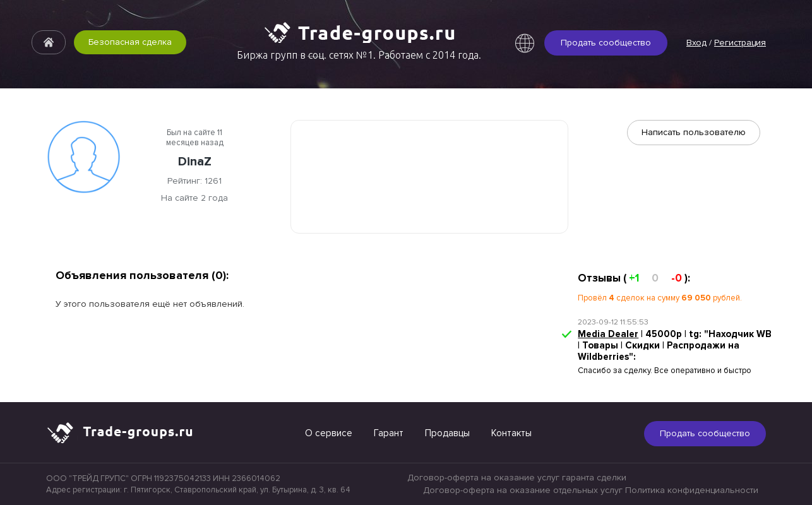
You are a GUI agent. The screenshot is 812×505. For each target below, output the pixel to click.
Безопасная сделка (130, 42)
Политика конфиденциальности (692, 490)
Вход (696, 43)
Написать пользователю (694, 132)
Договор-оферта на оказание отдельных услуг (523, 490)
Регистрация (740, 43)
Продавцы (447, 433)
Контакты (511, 433)
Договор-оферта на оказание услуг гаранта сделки (517, 478)
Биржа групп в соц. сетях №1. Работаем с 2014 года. (359, 55)
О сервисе (329, 433)
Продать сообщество (606, 43)
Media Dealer (608, 334)
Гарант (389, 433)
